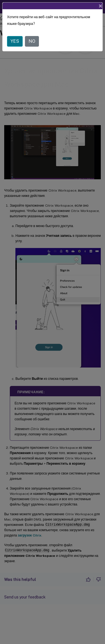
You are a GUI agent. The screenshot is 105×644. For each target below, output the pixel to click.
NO (32, 41)
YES (15, 41)
